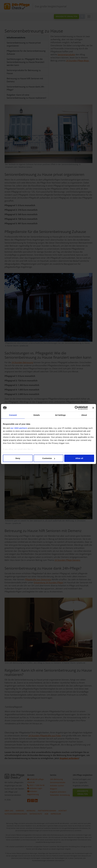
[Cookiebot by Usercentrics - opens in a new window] (77, 408)
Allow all (79, 458)
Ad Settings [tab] (60, 415)
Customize (49, 458)
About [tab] (84, 415)
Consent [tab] (13, 415)
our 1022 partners (19, 428)
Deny (18, 458)
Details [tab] (37, 415)
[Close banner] (93, 408)
